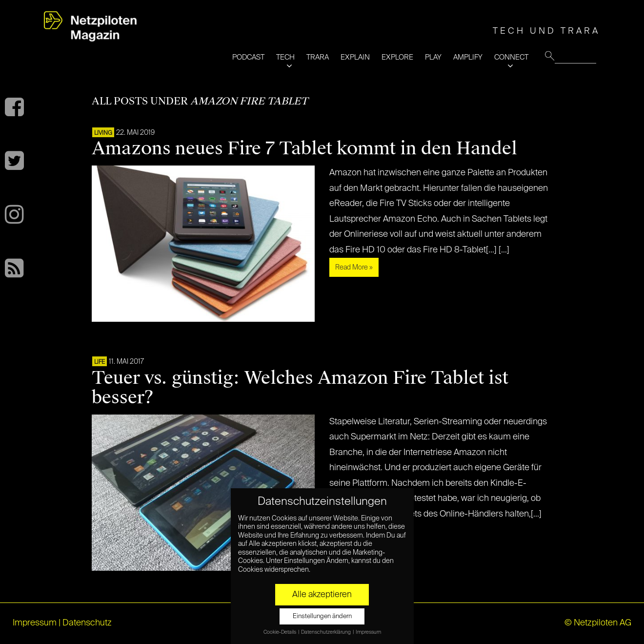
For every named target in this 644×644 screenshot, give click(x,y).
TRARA (318, 57)
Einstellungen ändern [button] (322, 616)
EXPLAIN (355, 57)
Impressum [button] (368, 632)
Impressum (35, 623)
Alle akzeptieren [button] (322, 595)
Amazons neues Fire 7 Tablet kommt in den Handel (304, 148)
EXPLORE (397, 57)
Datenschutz (87, 623)
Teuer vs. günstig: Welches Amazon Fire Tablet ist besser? (300, 388)
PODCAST (248, 57)
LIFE (100, 362)
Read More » (354, 268)
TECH (285, 57)
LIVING (103, 133)
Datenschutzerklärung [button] (326, 632)
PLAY (433, 57)
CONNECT (511, 57)
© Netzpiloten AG (598, 623)
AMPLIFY (468, 57)
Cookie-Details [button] (280, 632)
